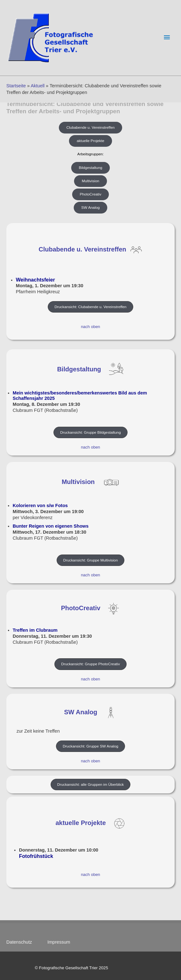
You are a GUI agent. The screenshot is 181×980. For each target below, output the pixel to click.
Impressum (59, 942)
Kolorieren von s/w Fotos (40, 506)
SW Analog (81, 712)
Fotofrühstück (36, 856)
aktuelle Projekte (81, 823)
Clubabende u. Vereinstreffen (82, 249)
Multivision (78, 482)
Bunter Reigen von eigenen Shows (51, 526)
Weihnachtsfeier (35, 280)
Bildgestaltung (79, 369)
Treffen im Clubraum (35, 630)
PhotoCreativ (81, 608)
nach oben (91, 327)
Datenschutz (22, 942)
